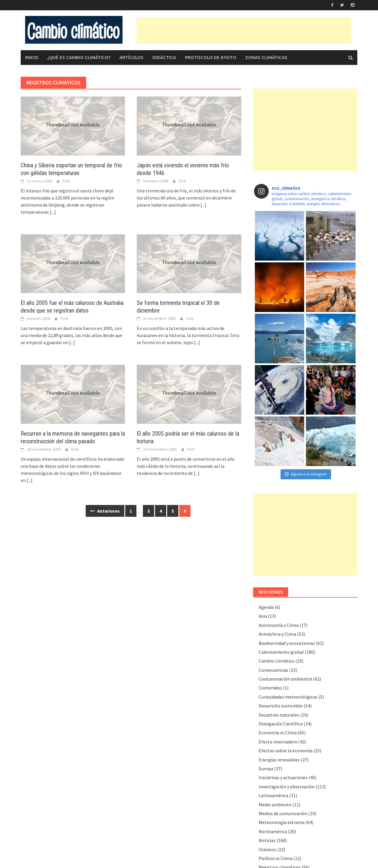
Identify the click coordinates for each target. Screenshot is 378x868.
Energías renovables (279, 760)
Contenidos (270, 688)
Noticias (267, 840)
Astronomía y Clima (279, 625)
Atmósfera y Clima (277, 634)
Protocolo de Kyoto (211, 57)
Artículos (131, 57)
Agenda (266, 607)
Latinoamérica (273, 795)
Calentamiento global (281, 652)
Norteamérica (273, 831)
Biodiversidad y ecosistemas (287, 643)
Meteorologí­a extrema (282, 822)
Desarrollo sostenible (281, 706)
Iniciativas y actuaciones (283, 777)
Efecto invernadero (278, 742)
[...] (53, 212)
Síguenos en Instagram (306, 474)
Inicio (32, 57)
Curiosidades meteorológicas (288, 697)
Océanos (267, 849)
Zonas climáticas (266, 57)
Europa (266, 769)
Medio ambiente (275, 805)
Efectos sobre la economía (286, 751)
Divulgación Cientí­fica (281, 724)
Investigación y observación (287, 787)
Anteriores (105, 511)
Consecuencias (273, 670)
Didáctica (164, 57)
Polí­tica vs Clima (276, 858)
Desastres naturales (279, 715)
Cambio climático (277, 661)
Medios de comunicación (283, 813)
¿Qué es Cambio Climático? (79, 57)
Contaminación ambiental (285, 679)
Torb (66, 181)
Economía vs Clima (278, 733)
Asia (263, 616)
